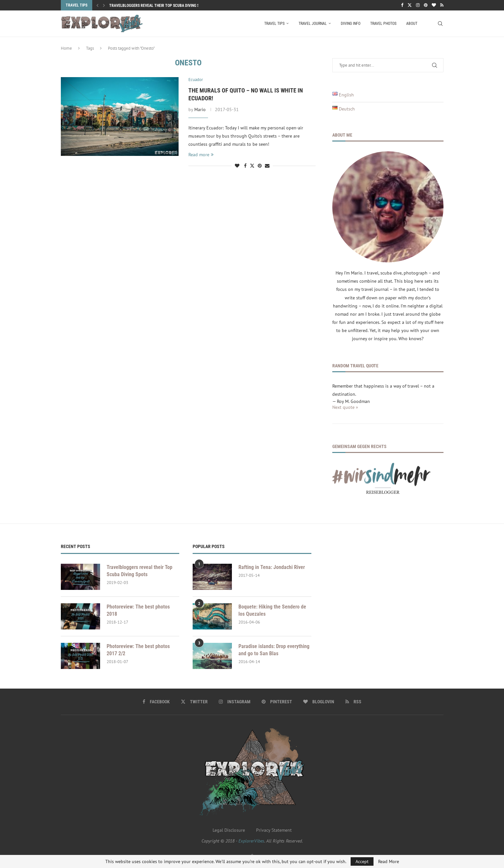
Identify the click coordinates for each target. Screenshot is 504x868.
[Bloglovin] (434, 5)
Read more (201, 155)
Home (66, 48)
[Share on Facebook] (245, 166)
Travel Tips (274, 24)
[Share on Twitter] (252, 166)
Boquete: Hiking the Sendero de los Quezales (272, 610)
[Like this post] (237, 166)
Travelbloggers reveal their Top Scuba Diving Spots (159, 6)
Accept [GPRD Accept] (362, 861)
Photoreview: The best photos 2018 (138, 610)
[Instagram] (418, 5)
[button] (97, 5)
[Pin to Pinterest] (260, 166)
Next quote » (345, 407)
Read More (389, 861)
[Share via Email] (267, 166)
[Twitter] (410, 5)
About (412, 24)
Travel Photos (383, 24)
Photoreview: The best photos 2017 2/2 (138, 650)
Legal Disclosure (229, 830)
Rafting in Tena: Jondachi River (272, 567)
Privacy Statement (274, 830)
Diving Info (351, 24)
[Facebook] (402, 5)
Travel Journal (313, 24)
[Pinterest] (426, 5)
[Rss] (442, 5)
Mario (200, 109)
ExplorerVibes (251, 841)
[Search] (440, 24)
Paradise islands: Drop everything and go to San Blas (274, 650)
